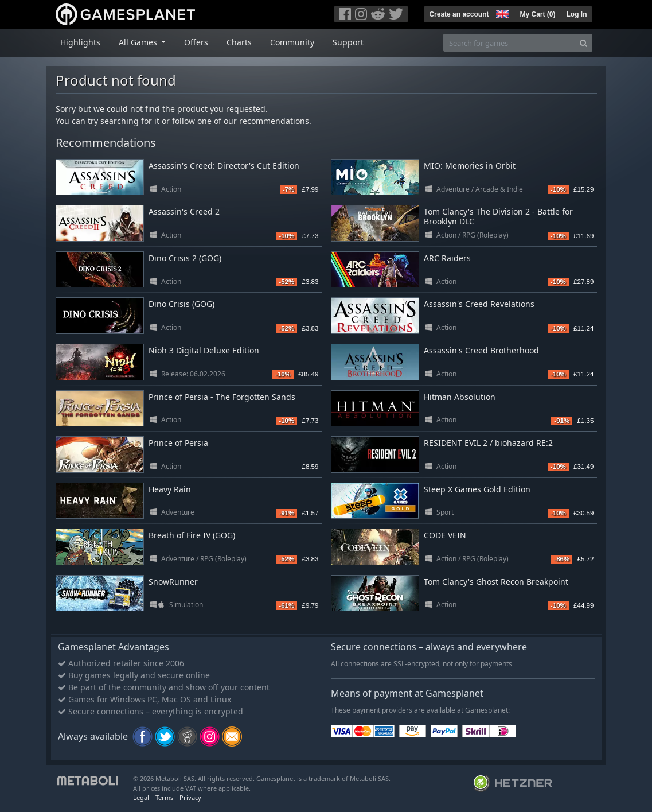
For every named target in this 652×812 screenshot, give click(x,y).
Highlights (80, 42)
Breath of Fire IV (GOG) (192, 535)
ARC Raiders (447, 258)
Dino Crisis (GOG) (181, 304)
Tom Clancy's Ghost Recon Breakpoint (496, 582)
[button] (501, 13)
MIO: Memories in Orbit (470, 166)
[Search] (583, 43)
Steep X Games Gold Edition (477, 489)
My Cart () (537, 14)
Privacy (190, 797)
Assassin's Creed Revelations (479, 304)
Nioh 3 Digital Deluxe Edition (204, 350)
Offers (196, 42)
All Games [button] (139, 42)
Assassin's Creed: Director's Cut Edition (224, 166)
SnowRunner (173, 582)
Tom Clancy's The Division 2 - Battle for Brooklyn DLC (498, 216)
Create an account (459, 14)
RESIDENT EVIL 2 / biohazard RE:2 (488, 443)
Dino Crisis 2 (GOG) (185, 258)
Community (292, 42)
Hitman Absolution (460, 397)
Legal (141, 797)
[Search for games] (509, 43)
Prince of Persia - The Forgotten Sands (222, 397)
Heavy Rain (170, 489)
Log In (577, 14)
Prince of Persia (178, 443)
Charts (239, 42)
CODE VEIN (445, 535)
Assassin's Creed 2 (184, 211)
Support (348, 42)
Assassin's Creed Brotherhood (481, 350)
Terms (164, 797)
